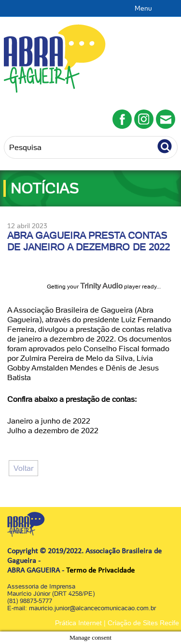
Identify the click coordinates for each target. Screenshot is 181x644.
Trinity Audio (101, 286)
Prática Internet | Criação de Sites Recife (117, 623)
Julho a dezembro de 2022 (53, 431)
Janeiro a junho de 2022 (49, 421)
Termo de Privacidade (100, 571)
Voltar (23, 468)
